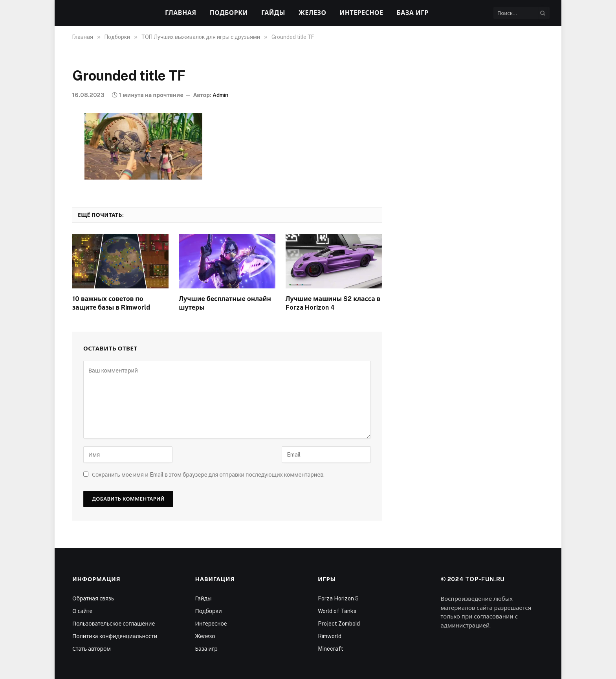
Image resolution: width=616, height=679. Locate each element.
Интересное (362, 13)
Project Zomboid (339, 624)
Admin (220, 95)
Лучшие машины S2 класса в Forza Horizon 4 (333, 303)
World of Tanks (337, 611)
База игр (412, 13)
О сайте (82, 611)
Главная (181, 13)
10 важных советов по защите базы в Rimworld (111, 303)
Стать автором (92, 649)
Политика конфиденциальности (115, 636)
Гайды (273, 13)
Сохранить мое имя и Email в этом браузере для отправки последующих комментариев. (208, 475)
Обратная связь (93, 598)
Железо (312, 13)
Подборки (229, 13)
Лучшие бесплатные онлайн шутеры (225, 303)
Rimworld (330, 636)
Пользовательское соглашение (114, 624)
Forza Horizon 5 (338, 598)
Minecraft (331, 649)
